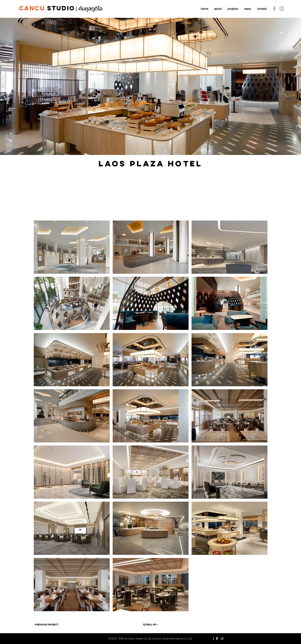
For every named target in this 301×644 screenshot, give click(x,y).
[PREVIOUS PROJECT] (47, 625)
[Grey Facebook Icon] (274, 9)
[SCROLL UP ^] (150, 625)
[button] (72, 247)
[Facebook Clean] (217, 639)
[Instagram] (282, 9)
